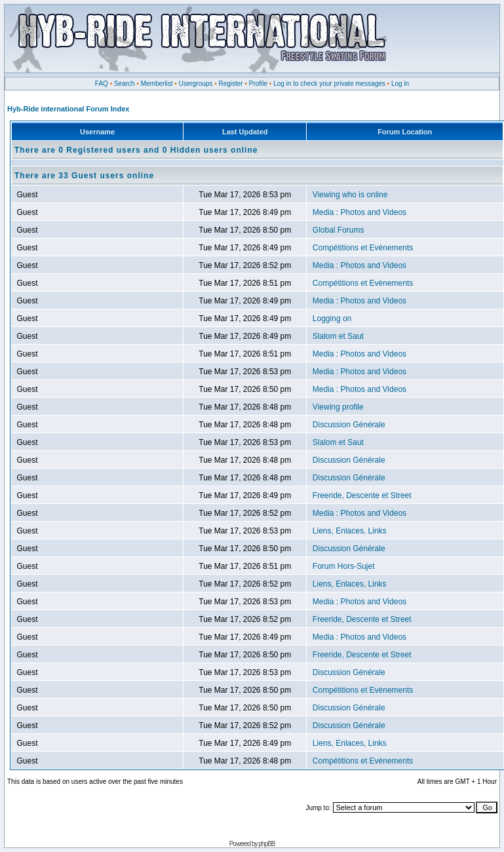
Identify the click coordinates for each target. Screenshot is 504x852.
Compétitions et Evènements (363, 248)
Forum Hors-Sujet (344, 566)
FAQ (102, 84)
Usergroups (196, 84)
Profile (258, 84)
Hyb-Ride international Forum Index (68, 109)
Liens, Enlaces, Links (350, 531)
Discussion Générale (349, 425)
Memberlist (157, 84)
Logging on (332, 319)
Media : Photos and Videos (359, 212)
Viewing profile (338, 407)
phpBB (266, 844)
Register (230, 84)
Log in (400, 84)
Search (125, 84)
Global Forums (339, 230)
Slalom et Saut (338, 336)
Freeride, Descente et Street (362, 495)
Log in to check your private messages (329, 84)
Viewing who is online (350, 195)
